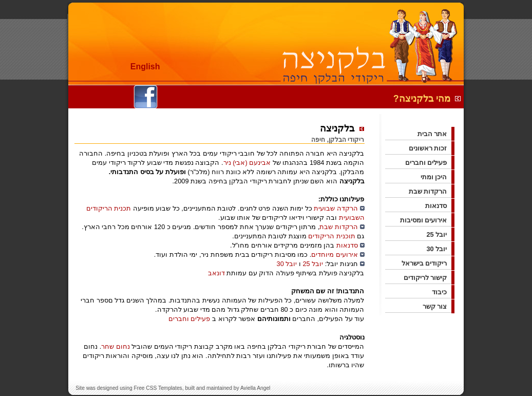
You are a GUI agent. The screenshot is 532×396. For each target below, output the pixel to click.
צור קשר (439, 306)
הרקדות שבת (339, 227)
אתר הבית (436, 134)
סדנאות (347, 245)
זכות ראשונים (432, 148)
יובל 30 (287, 264)
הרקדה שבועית (336, 208)
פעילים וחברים (189, 319)
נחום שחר (116, 346)
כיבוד (443, 292)
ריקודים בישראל (428, 263)
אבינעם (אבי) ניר (247, 163)
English (145, 67)
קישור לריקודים (429, 278)
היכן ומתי (438, 177)
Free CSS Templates (158, 388)
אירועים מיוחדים (335, 254)
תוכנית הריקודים (332, 236)
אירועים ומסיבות (427, 220)
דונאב (216, 273)
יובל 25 (313, 264)
